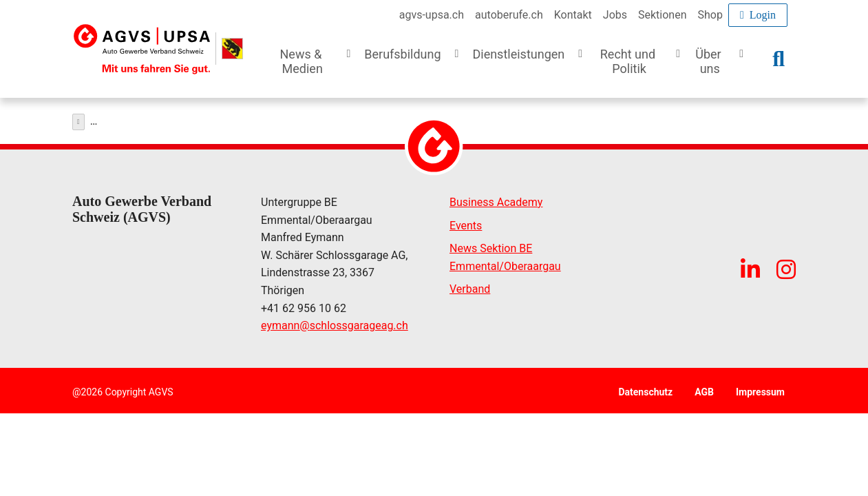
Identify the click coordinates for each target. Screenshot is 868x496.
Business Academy (496, 199)
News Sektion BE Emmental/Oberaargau (505, 254)
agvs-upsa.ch (432, 15)
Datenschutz (645, 389)
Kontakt (573, 15)
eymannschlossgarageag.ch (335, 322)
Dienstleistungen (125, 118)
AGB (704, 389)
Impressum (760, 389)
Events (466, 222)
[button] (311, 70)
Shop (710, 15)
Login (758, 15)
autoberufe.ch (509, 15)
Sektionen (663, 15)
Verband (470, 286)
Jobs (615, 15)
